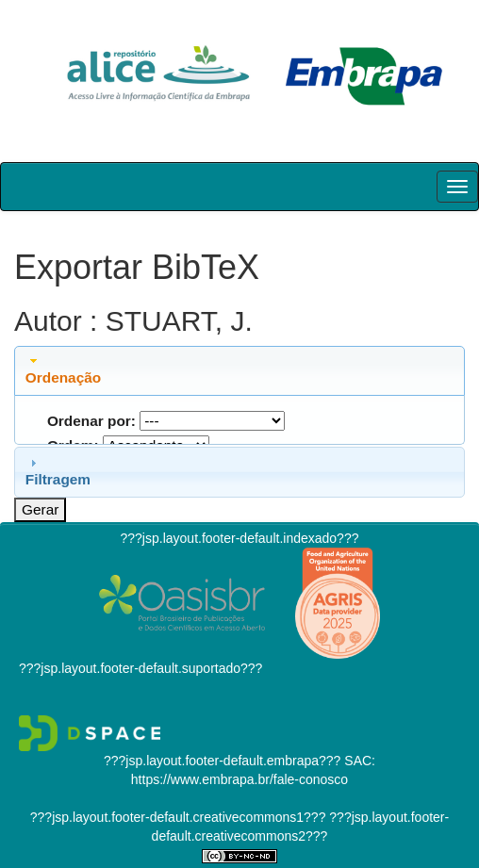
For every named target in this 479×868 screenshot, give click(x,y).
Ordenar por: (91, 421)
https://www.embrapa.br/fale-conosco (239, 779)
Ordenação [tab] (63, 369)
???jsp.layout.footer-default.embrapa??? (222, 761)
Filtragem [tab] (58, 471)
